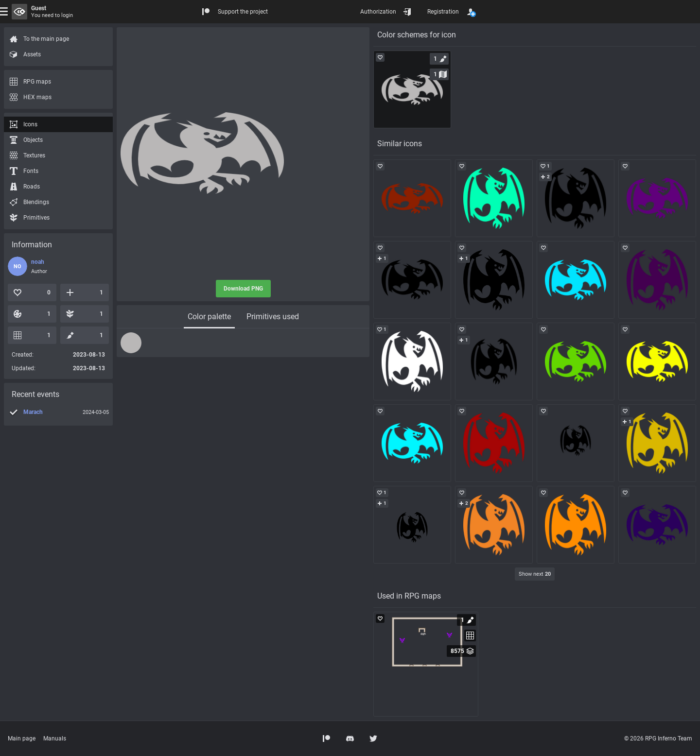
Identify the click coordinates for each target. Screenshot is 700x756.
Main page (22, 739)
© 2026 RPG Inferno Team (658, 739)
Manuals (55, 739)
